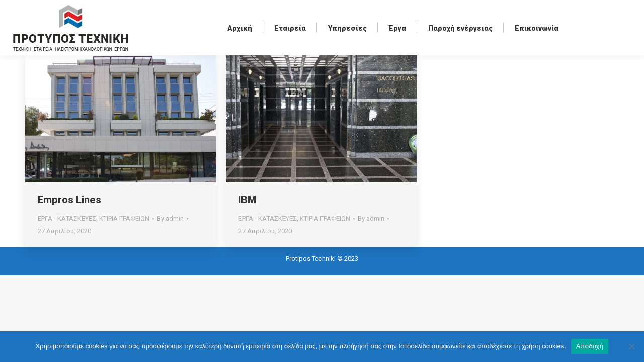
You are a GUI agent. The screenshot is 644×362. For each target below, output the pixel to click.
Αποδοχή (590, 346)
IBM (247, 200)
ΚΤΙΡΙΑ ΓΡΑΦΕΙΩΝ (124, 218)
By (170, 218)
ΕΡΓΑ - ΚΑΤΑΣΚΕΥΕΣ (67, 218)
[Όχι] (631, 346)
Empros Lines (69, 200)
